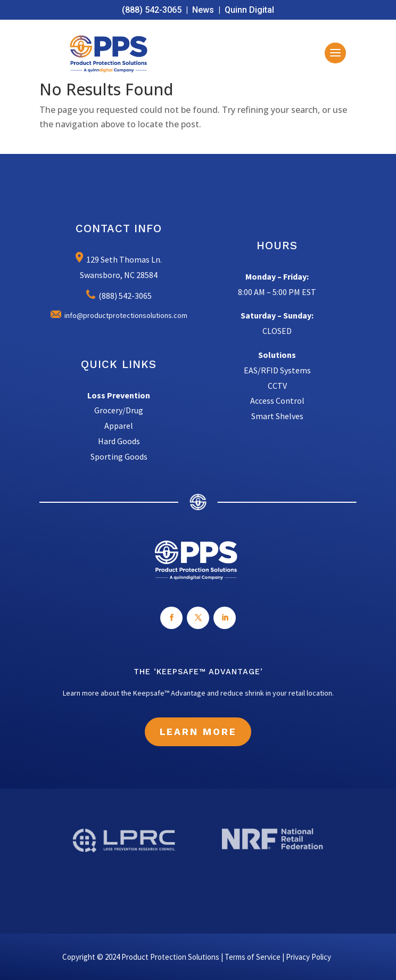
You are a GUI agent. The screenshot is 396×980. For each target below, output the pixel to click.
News (203, 10)
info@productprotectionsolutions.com (119, 315)
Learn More (198, 732)
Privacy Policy (308, 957)
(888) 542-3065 (152, 10)
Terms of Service (253, 957)
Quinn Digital (249, 10)
